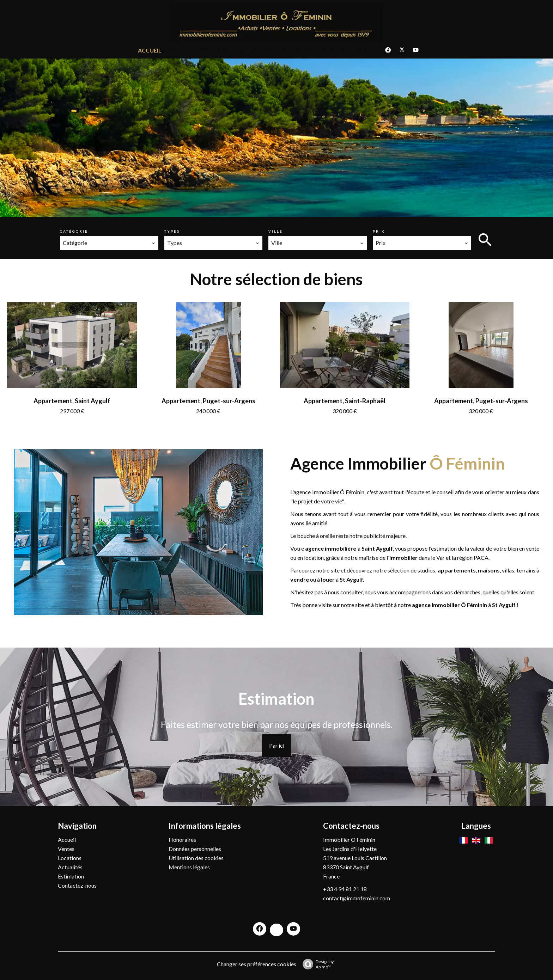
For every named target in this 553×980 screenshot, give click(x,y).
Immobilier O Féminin (349, 840)
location (314, 558)
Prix (379, 231)
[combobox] (109, 243)
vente (533, 548)
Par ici (277, 745)
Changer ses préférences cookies (257, 964)
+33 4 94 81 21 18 (345, 889)
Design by (316, 964)
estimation (444, 548)
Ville (276, 231)
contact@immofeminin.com (357, 898)
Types (172, 231)
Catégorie (74, 231)
